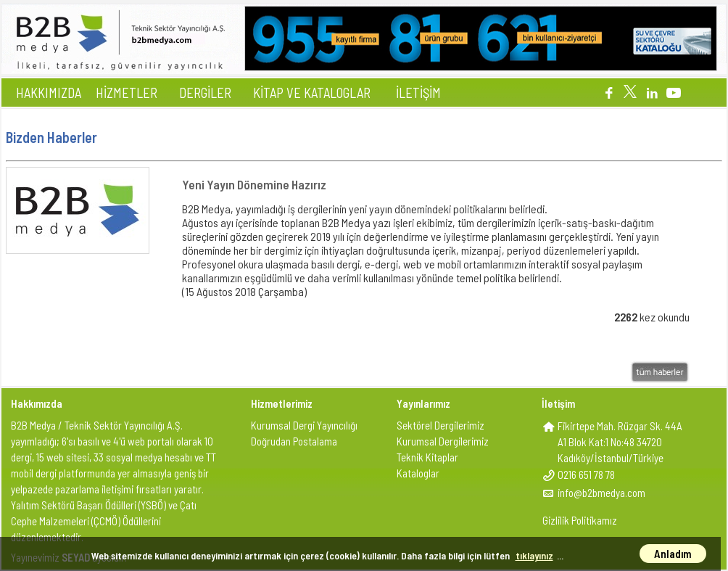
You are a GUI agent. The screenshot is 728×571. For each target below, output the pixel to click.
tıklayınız (534, 555)
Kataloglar (418, 473)
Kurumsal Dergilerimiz (443, 441)
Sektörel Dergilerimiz (440, 425)
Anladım (673, 554)
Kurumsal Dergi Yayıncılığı (304, 425)
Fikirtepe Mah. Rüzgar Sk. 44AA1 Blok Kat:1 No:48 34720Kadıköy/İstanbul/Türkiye (620, 442)
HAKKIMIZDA (49, 93)
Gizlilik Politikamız (580, 520)
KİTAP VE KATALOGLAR (312, 93)
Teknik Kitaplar (427, 457)
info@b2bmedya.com (601, 493)
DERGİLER (205, 93)
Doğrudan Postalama (294, 441)
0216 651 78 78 (586, 475)
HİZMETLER (127, 93)
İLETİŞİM (418, 93)
